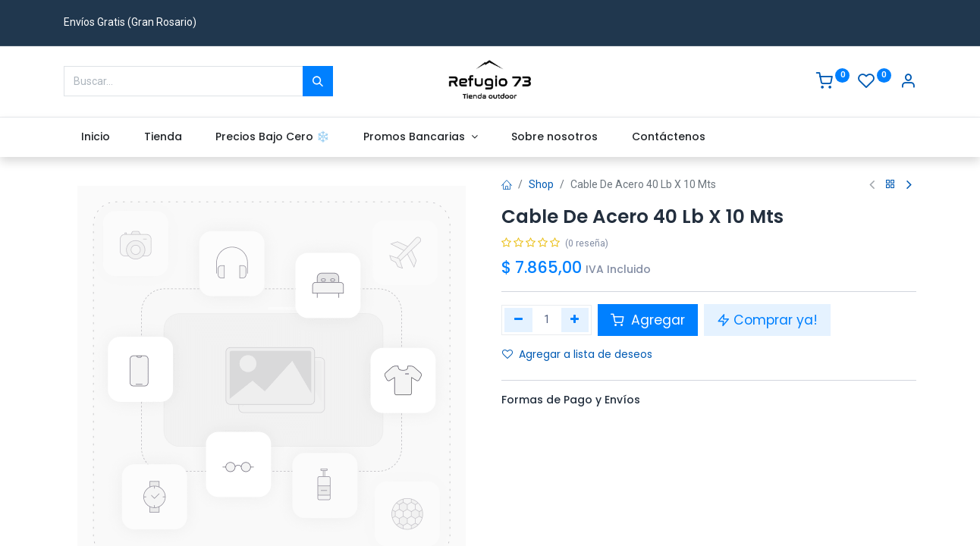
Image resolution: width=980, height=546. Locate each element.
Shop (541, 184)
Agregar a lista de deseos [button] (577, 354)
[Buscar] (318, 81)
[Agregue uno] (575, 320)
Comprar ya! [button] (767, 320)
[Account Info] (908, 83)
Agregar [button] (648, 320)
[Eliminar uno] (518, 320)
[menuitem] (95, 137)
